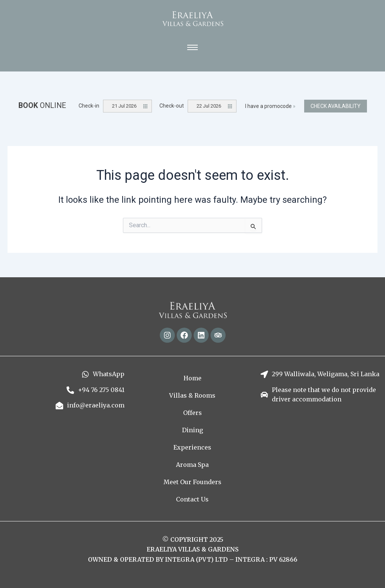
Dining (192, 430)
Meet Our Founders (192, 482)
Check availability (336, 106)
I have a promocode (270, 106)
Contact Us (192, 499)
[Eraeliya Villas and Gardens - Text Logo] (193, 19)
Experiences (192, 447)
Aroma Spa (192, 465)
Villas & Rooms (192, 395)
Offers (192, 413)
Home (192, 378)
